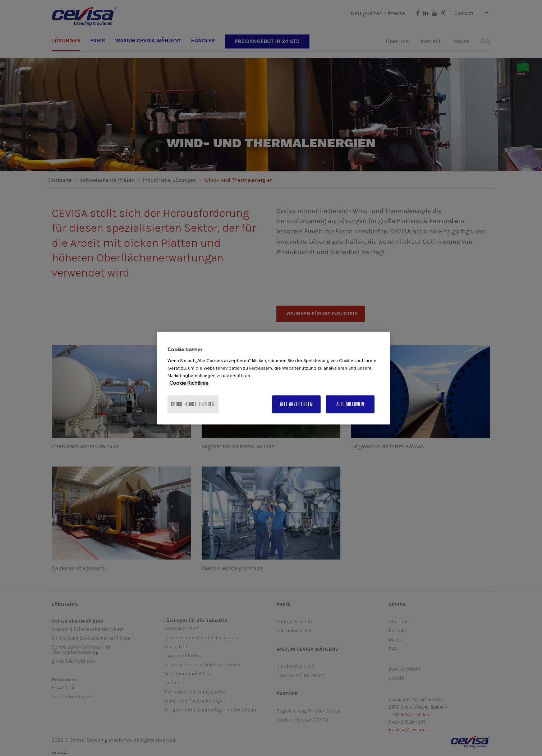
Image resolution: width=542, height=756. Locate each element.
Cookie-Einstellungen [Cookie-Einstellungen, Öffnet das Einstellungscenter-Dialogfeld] (193, 404)
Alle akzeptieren (296, 404)
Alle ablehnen (350, 404)
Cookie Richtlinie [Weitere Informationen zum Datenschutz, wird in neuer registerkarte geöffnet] (189, 383)
